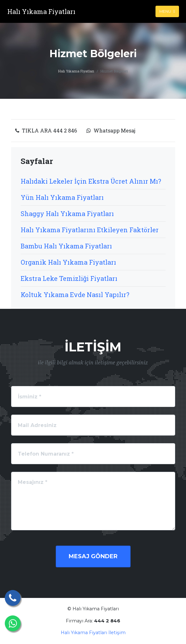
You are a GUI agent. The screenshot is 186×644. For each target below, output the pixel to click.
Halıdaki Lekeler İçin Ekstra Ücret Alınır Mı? (91, 181)
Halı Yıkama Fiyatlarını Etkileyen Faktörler (90, 230)
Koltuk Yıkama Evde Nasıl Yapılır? (75, 295)
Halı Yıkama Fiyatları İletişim (93, 633)
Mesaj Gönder (93, 556)
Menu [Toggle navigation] (167, 11)
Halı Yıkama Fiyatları (76, 71)
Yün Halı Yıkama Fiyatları (62, 197)
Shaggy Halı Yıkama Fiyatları (67, 214)
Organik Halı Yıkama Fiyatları (68, 262)
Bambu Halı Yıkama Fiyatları (66, 246)
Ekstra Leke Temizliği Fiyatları (69, 278)
